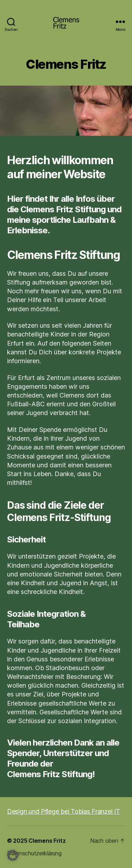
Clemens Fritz (47, 841)
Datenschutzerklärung (34, 853)
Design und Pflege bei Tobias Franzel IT (63, 811)
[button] (13, 855)
